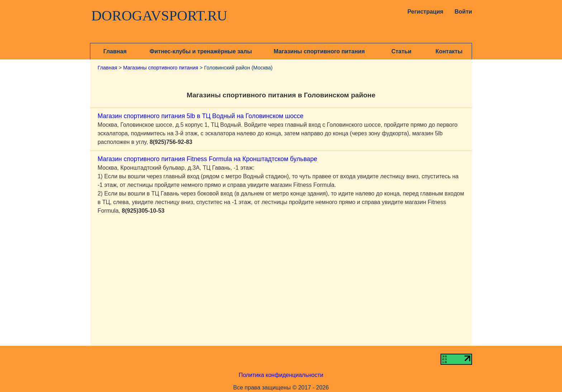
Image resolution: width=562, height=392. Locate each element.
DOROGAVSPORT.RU (159, 16)
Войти (463, 12)
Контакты (449, 51)
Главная (115, 51)
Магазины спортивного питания (319, 51)
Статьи (401, 51)
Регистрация (424, 12)
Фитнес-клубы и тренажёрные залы (201, 51)
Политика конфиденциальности (281, 375)
